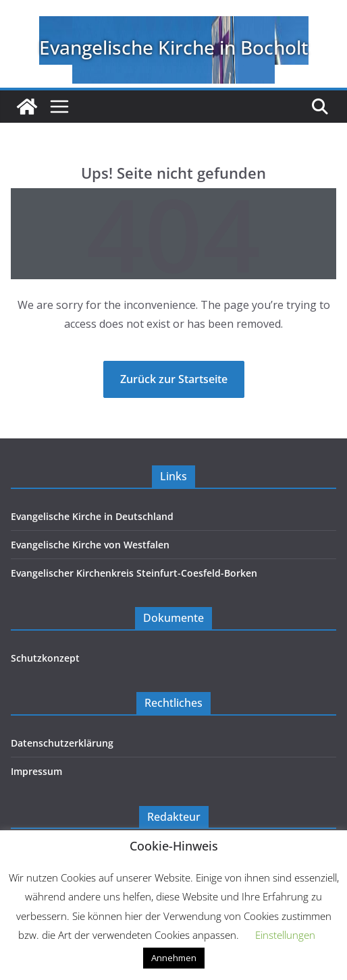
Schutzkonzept (45, 658)
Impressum (36, 771)
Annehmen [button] (174, 958)
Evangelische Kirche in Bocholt (174, 47)
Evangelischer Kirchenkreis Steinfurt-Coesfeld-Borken (134, 573)
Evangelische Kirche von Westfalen (90, 545)
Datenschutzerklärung (62, 743)
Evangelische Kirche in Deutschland (92, 516)
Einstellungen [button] (285, 935)
